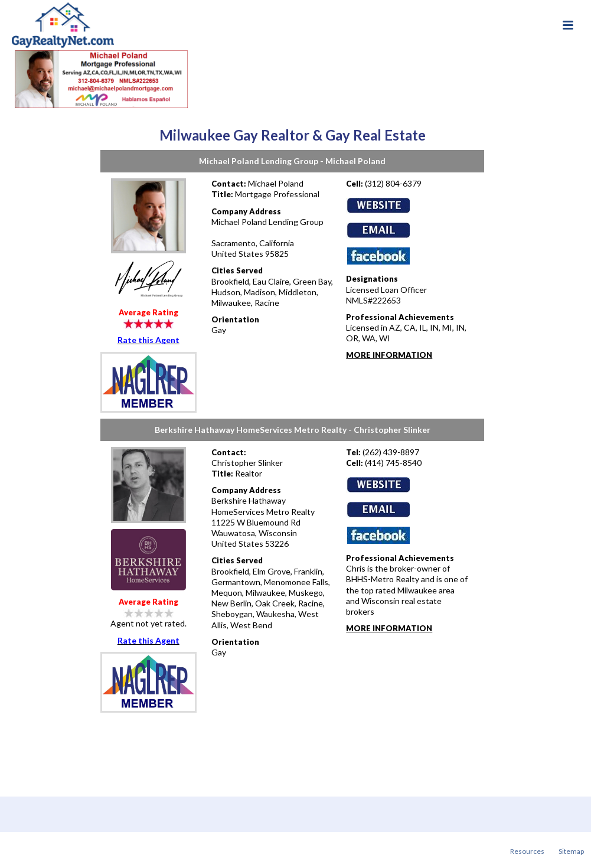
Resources (527, 851)
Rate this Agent (148, 340)
